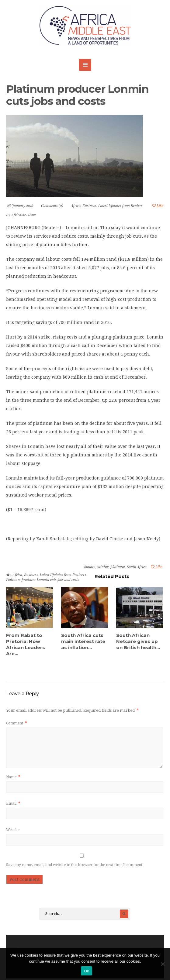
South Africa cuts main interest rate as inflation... (83, 641)
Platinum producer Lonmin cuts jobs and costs (77, 95)
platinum (118, 567)
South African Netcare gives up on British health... (138, 641)
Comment (16, 723)
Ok (87, 971)
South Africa (137, 567)
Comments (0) (52, 205)
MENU (85, 65)
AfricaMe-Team (24, 215)
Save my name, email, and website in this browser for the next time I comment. (75, 865)
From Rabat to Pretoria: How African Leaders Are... (26, 644)
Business (89, 205)
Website (13, 830)
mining (103, 567)
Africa (76, 205)
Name (13, 777)
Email (13, 803)
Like (158, 205)
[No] (162, 964)
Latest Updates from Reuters (120, 205)
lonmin (90, 567)
